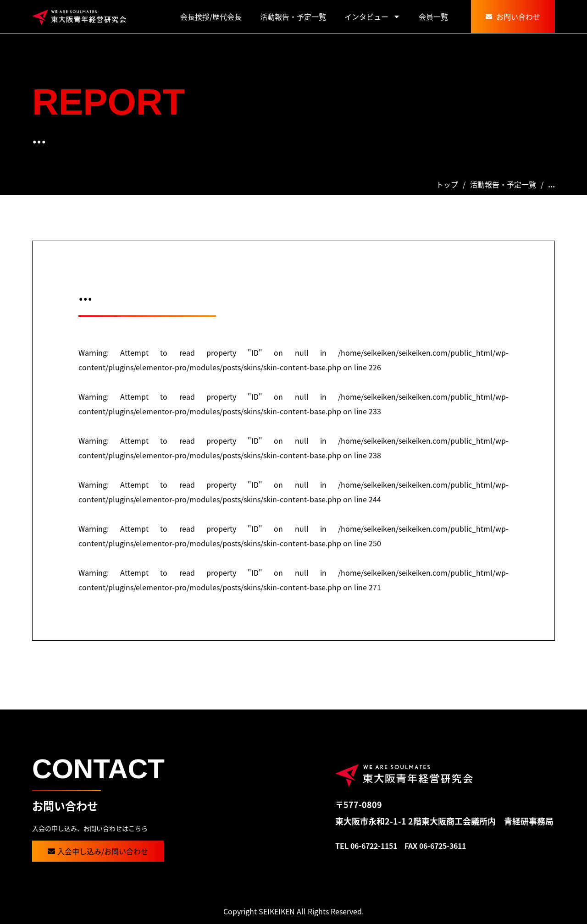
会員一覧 (433, 16)
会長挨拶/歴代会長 (211, 16)
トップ (447, 184)
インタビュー (372, 16)
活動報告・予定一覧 (293, 16)
